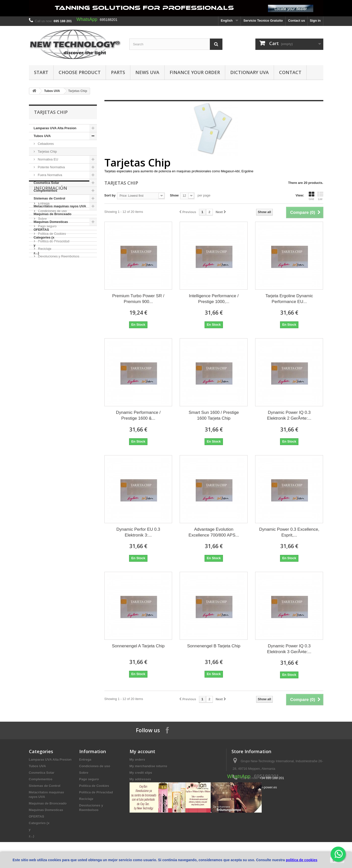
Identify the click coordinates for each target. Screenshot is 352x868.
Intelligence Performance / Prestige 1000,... (214, 299)
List (320, 196)
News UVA (147, 72)
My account (142, 751)
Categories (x (44, 237)
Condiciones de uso (52, 293)
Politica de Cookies (52, 316)
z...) (36, 253)
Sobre (42, 301)
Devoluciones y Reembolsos (58, 339)
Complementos (46, 191)
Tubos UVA (52, 91)
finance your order (195, 72)
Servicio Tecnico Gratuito (263, 21)
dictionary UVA (249, 72)
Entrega (43, 286)
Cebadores (45, 144)
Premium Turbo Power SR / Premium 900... (138, 299)
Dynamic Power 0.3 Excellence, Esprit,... (289, 532)
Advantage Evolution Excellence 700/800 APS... (214, 532)
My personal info (143, 786)
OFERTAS (41, 230)
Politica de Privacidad (53, 324)
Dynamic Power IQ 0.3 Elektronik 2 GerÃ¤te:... (289, 415)
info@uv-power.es (264, 787)
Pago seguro (47, 308)
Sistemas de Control (50, 198)
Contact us (297, 21)
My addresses (140, 779)
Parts (118, 72)
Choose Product (80, 72)
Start (41, 72)
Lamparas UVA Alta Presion (55, 128)
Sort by (110, 195)
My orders (137, 760)
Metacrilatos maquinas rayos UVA (60, 206)
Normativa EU (48, 159)
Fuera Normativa (50, 175)
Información (51, 272)
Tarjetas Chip (47, 152)
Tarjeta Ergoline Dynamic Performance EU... (289, 299)
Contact (290, 72)
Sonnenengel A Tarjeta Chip (138, 646)
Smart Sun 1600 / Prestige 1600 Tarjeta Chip (214, 415)
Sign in (315, 21)
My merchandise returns (148, 766)
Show (174, 195)
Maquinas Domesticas (51, 222)
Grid (311, 196)
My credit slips (141, 773)
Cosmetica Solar (47, 183)
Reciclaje (44, 331)
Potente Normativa (51, 167)
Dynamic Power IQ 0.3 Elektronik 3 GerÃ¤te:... (289, 649)
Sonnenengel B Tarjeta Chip (214, 646)
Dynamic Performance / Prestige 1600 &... (138, 415)
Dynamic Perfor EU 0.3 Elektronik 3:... (138, 532)
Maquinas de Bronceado (53, 214)
